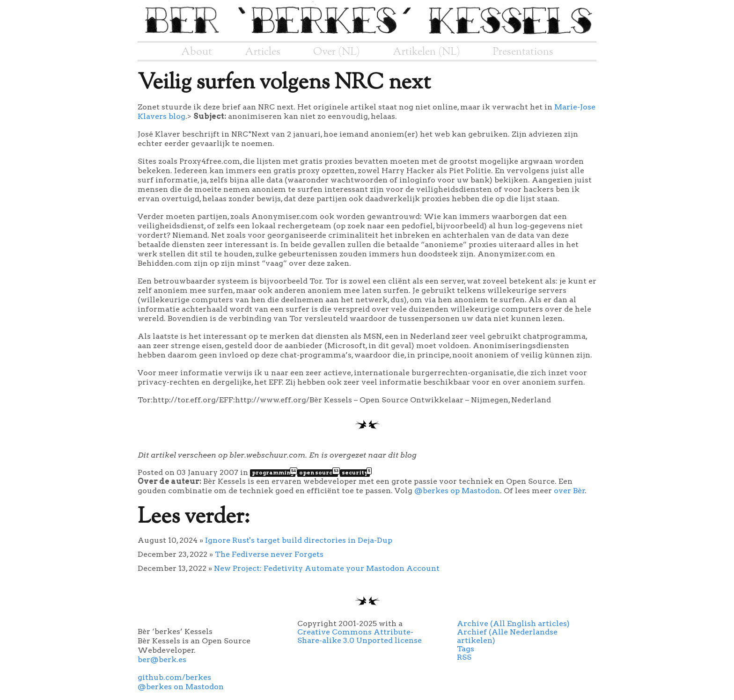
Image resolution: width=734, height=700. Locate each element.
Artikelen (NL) (426, 52)
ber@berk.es (162, 660)
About (197, 52)
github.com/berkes (174, 677)
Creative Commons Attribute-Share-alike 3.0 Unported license (360, 636)
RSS (464, 657)
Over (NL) (337, 52)
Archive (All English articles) (513, 623)
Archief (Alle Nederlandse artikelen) (507, 636)
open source (319, 473)
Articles (263, 52)
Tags (466, 649)
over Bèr (569, 491)
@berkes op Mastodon (457, 491)
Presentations (523, 52)
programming (274, 473)
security (356, 473)
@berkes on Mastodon (181, 687)
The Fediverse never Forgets (269, 554)
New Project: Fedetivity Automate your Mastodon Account (327, 568)
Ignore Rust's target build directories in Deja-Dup (299, 540)
